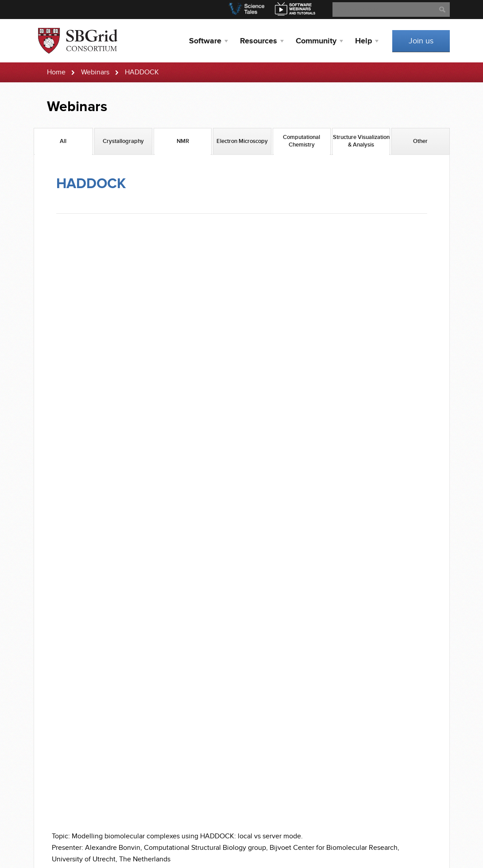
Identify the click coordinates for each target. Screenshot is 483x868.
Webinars (95, 72)
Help (363, 41)
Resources (259, 41)
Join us (421, 41)
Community (316, 41)
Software (205, 41)
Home (56, 72)
